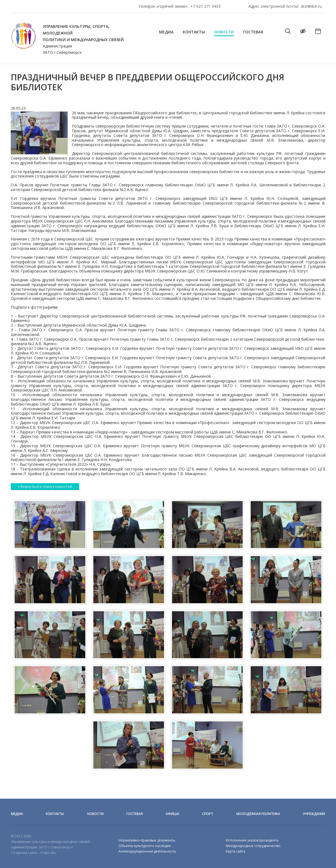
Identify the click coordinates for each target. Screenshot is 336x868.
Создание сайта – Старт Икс (34, 853)
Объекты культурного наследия (145, 846)
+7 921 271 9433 (206, 6)
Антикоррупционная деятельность (147, 851)
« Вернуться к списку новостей (45, 486)
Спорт (208, 814)
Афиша (172, 814)
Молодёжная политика (258, 814)
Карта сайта (236, 851)
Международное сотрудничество (253, 846)
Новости (224, 32)
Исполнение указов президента (252, 840)
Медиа (166, 32)
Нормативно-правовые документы (147, 840)
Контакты (194, 32)
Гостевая (253, 32)
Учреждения (314, 814)
